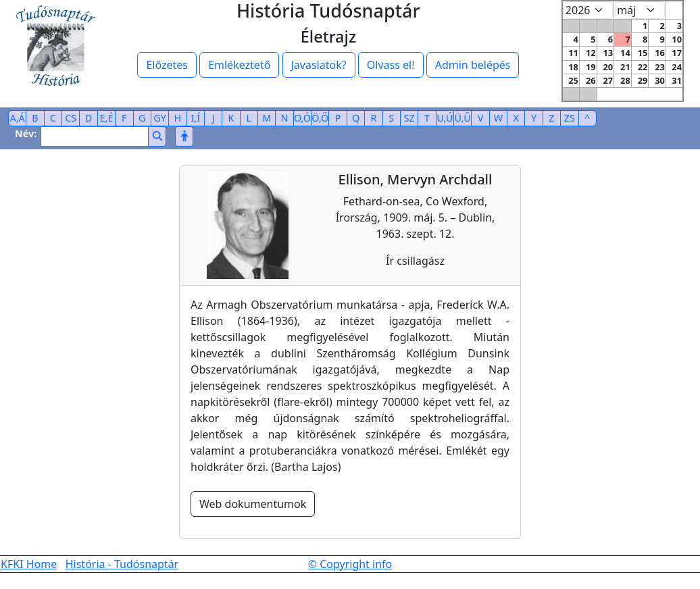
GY (160, 118)
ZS (570, 118)
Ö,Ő (320, 118)
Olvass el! (391, 65)
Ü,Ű (463, 118)
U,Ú (445, 118)
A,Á (18, 118)
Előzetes (167, 65)
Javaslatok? (319, 65)
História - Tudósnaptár (122, 564)
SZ (409, 118)
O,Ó (302, 118)
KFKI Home (29, 564)
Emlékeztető (239, 65)
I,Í (195, 118)
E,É (107, 118)
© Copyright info (350, 564)
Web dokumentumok (253, 504)
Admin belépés (473, 65)
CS (71, 118)
